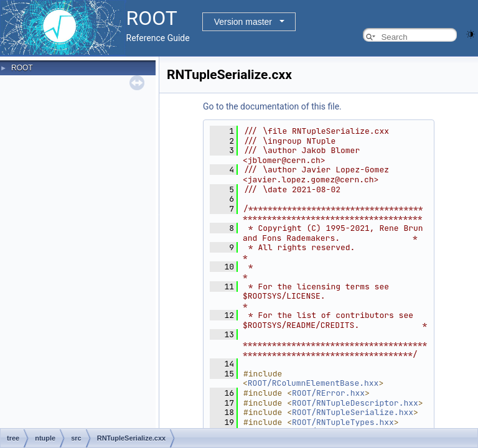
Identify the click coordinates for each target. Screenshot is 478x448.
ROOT (22, 68)
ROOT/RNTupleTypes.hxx (343, 422)
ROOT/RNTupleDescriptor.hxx (355, 403)
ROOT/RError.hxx (328, 393)
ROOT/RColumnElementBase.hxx (313, 383)
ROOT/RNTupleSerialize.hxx (353, 412)
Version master (243, 22)
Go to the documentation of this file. (272, 106)
